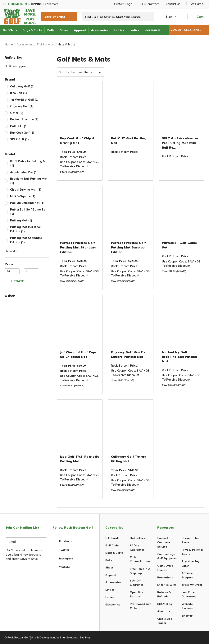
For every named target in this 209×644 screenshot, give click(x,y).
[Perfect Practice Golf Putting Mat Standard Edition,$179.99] (80, 212)
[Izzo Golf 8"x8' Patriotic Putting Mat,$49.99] (80, 426)
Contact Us (175, 4)
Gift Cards (196, 4)
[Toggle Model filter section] (27, 154)
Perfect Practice (30, 119)
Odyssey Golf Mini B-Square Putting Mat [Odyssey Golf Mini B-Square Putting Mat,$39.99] (128, 354)
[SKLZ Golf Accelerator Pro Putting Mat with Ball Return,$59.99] (182, 108)
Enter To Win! (167, 585)
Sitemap (187, 616)
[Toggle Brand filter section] (27, 79)
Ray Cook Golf (30, 133)
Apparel (80, 30)
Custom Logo (123, 4)
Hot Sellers (137, 538)
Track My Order (192, 585)
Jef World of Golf (30, 100)
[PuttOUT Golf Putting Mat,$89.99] (131, 108)
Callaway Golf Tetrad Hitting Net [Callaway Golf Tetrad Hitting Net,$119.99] (129, 459)
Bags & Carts (32, 30)
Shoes (64, 30)
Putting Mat (30, 220)
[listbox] (87, 72)
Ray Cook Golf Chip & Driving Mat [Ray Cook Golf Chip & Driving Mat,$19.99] (77, 141)
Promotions (165, 577)
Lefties (119, 30)
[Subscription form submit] (44, 542)
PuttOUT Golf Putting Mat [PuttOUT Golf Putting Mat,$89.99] (129, 141)
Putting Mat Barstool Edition (30, 229)
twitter (64, 550)
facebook (66, 541)
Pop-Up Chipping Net (30, 203)
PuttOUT (30, 126)
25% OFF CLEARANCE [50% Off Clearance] (189, 30)
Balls (51, 30)
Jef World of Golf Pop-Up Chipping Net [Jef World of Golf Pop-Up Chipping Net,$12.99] (78, 354)
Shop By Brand (59, 17)
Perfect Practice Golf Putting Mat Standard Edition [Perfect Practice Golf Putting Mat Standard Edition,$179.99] (78, 247)
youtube (65, 567)
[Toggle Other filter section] (27, 296)
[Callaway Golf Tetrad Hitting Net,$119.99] (131, 426)
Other (30, 113)
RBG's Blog (165, 604)
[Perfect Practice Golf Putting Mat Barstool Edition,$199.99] (131, 212)
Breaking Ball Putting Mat (30, 181)
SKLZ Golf (30, 139)
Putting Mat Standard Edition (30, 240)
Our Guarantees (149, 4)
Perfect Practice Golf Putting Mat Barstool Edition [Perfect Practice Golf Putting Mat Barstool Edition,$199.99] (128, 247)
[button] (27, 251)
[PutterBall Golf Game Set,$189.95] (182, 212)
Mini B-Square (30, 196)
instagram (66, 558)
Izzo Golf (30, 93)
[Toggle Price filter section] (27, 264)
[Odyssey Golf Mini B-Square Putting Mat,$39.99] (131, 322)
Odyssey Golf (30, 106)
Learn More (32, 4)
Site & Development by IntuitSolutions (55, 637)
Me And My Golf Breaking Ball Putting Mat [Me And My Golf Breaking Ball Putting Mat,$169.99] (179, 357)
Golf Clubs (10, 30)
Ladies (134, 30)
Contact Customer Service (164, 542)
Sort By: (64, 72)
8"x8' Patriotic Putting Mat (30, 163)
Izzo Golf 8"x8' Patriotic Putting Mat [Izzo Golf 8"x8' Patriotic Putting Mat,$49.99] (79, 459)
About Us (164, 611)
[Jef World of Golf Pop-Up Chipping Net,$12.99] (80, 322)
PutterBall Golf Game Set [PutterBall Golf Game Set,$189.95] (179, 245)
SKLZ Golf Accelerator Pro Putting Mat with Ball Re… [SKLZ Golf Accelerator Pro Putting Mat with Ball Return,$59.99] (180, 143)
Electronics (153, 30)
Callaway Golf (30, 86)
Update (18, 281)
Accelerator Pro (30, 172)
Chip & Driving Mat (30, 190)
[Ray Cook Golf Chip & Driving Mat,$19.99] (80, 108)
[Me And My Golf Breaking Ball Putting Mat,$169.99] (182, 322)
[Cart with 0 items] (197, 17)
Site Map (85, 637)
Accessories (100, 30)
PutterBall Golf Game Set (30, 212)
